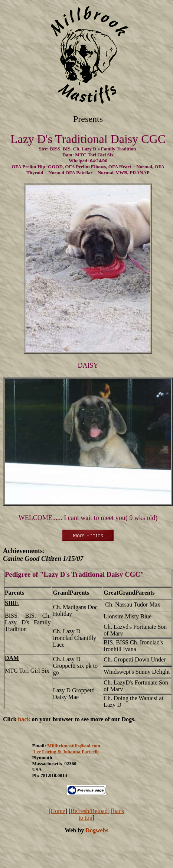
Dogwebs (97, 830)
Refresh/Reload (89, 811)
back (24, 719)
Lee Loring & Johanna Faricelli (66, 752)
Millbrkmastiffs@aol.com (74, 746)
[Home (57, 811)
